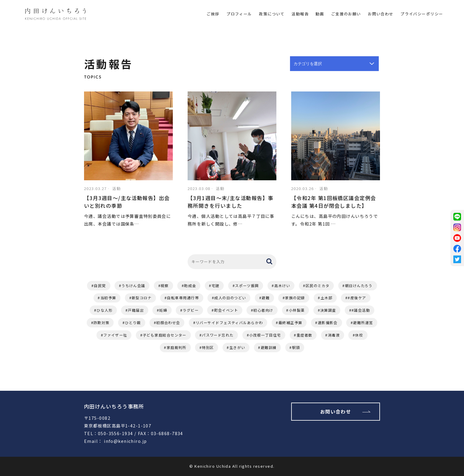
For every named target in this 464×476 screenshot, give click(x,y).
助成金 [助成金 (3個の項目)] (190, 286)
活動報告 (300, 14)
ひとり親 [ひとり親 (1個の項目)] (133, 323)
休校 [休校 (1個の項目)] (359, 335)
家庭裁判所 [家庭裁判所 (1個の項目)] (177, 348)
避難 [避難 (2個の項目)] (266, 298)
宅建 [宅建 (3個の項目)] (216, 286)
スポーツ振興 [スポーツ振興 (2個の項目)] (247, 286)
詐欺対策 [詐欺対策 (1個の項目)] (101, 323)
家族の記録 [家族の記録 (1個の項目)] (295, 298)
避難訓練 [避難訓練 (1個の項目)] (269, 348)
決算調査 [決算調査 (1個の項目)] (328, 310)
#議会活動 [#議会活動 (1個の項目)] (361, 310)
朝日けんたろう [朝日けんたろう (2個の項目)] (359, 286)
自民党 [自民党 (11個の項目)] (100, 286)
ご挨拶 (213, 14)
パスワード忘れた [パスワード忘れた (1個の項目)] (218, 335)
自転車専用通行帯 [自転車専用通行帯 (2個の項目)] (183, 298)
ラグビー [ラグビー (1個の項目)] (191, 310)
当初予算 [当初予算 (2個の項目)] (108, 298)
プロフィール (239, 14)
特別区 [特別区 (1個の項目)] (208, 348)
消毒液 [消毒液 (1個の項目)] (334, 335)
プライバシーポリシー (422, 14)
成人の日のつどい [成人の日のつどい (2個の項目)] (230, 298)
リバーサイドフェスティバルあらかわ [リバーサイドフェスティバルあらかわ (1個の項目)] (229, 323)
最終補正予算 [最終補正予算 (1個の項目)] (290, 323)
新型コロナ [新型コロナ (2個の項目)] (142, 298)
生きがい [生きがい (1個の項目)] (237, 348)
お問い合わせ (381, 14)
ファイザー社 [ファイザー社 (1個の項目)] (115, 335)
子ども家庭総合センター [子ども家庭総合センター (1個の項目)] (165, 335)
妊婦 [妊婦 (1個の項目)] (163, 310)
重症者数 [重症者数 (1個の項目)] (304, 335)
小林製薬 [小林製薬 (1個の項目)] (297, 310)
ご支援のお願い (346, 14)
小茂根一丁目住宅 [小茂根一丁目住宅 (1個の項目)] (265, 335)
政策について (272, 14)
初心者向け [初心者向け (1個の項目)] (263, 310)
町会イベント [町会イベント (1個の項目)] (226, 310)
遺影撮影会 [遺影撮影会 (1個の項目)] (328, 323)
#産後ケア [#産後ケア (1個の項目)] (357, 298)
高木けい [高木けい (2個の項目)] (282, 286)
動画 (320, 14)
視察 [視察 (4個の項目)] (165, 286)
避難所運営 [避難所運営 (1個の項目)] (363, 323)
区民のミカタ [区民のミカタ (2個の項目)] (318, 286)
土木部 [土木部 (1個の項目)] (326, 298)
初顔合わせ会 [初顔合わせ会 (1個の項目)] (168, 323)
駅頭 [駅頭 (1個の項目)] (296, 348)
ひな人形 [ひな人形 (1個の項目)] (104, 310)
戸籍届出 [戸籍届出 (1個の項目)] (136, 310)
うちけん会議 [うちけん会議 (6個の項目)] (133, 286)
